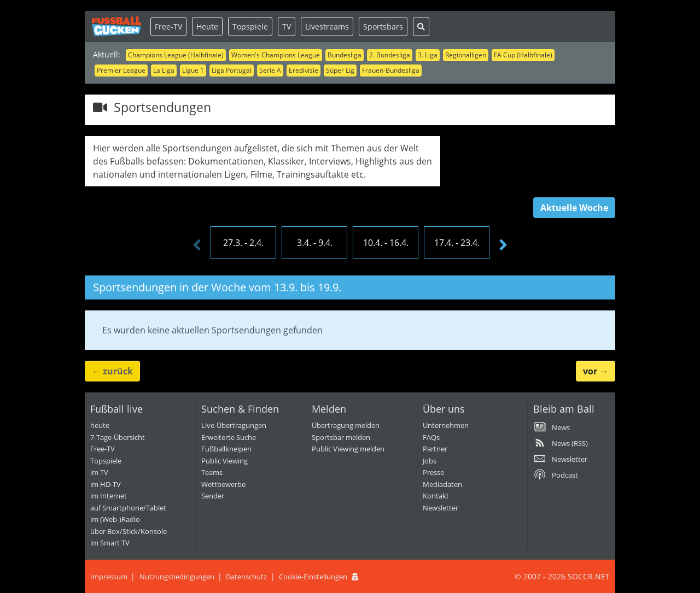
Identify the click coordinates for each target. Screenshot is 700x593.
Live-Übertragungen (234, 425)
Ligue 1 (193, 70)
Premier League (121, 70)
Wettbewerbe (223, 484)
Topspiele (250, 27)
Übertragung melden (346, 425)
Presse (433, 472)
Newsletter (441, 508)
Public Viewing (224, 461)
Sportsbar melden (341, 437)
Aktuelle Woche (574, 208)
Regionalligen (466, 55)
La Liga (164, 70)
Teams (212, 472)
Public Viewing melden (348, 449)
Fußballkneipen (226, 449)
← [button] (112, 371)
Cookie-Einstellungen (313, 577)
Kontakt (436, 496)
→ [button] (596, 371)
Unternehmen (446, 425)
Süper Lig (340, 70)
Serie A (270, 70)
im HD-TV (106, 484)
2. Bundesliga (390, 55)
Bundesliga (345, 55)
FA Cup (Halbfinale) (523, 55)
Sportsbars (383, 27)
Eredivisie (304, 70)
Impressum (109, 577)
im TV (99, 472)
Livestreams (327, 27)
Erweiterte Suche (229, 437)
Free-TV (168, 27)
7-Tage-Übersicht (118, 437)
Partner (435, 449)
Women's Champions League (276, 55)
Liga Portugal (232, 70)
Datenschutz (246, 577)
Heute (207, 27)
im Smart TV (110, 543)
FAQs (431, 437)
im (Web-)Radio (115, 519)
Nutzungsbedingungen (177, 577)
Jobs (430, 461)
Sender (213, 496)
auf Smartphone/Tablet (128, 508)
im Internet (109, 496)
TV (287, 27)
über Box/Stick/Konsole (129, 531)
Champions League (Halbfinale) (176, 55)
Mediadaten (442, 484)
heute (100, 425)
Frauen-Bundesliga (391, 70)
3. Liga (428, 55)
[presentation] (197, 245)
